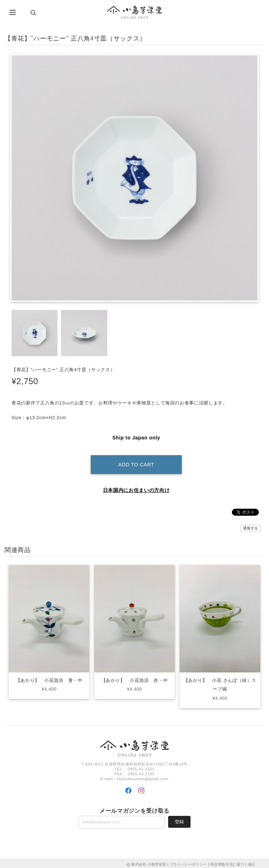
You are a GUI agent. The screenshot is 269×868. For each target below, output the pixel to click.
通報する (251, 525)
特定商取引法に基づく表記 (233, 862)
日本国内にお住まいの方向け (136, 487)
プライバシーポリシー (189, 862)
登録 (179, 819)
